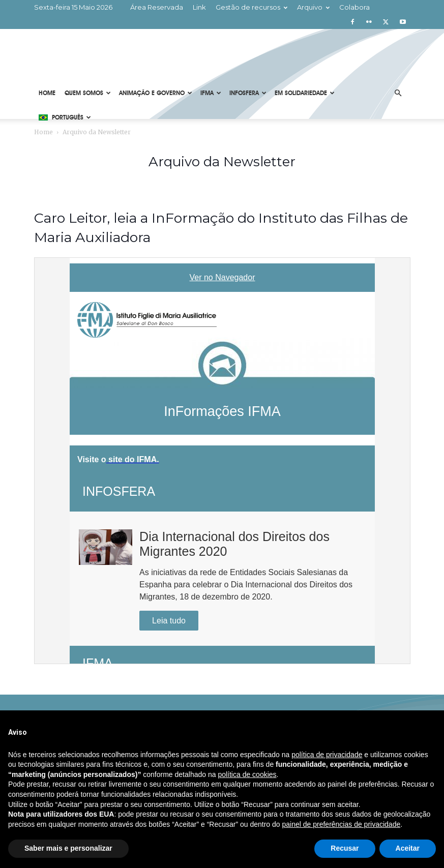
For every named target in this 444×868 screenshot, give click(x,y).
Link (199, 7)
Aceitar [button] (408, 848)
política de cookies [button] (247, 774)
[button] (398, 93)
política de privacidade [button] (327, 755)
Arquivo (313, 7)
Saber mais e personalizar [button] (68, 848)
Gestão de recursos (251, 7)
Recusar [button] (345, 848)
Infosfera (248, 93)
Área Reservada (157, 7)
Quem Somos (88, 93)
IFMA (211, 93)
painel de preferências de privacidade (342, 824)
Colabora (354, 7)
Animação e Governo (156, 93)
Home (47, 93)
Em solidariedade (305, 93)
